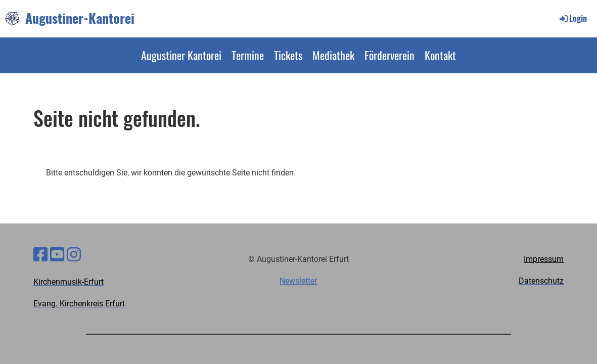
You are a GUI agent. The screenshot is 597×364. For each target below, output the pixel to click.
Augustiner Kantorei (181, 55)
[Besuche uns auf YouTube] (57, 255)
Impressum (544, 259)
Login (572, 18)
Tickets (288, 55)
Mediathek (333, 55)
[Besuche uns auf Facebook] (40, 255)
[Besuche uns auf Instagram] (74, 255)
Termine (248, 55)
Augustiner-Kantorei (80, 18)
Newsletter (298, 281)
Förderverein (389, 55)
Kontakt (440, 55)
